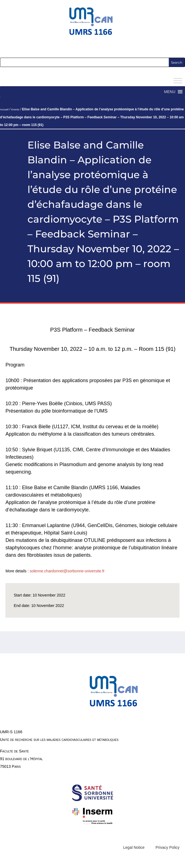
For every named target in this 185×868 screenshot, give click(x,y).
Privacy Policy (168, 847)
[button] (170, 92)
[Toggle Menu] (178, 81)
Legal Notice (134, 847)
